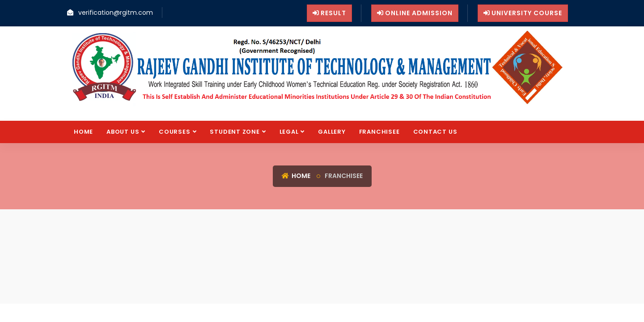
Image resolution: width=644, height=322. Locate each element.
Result (329, 13)
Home (83, 132)
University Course (523, 13)
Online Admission (415, 13)
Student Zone (235, 132)
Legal (289, 132)
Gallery (332, 132)
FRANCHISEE (379, 132)
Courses (174, 132)
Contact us (435, 132)
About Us (123, 132)
